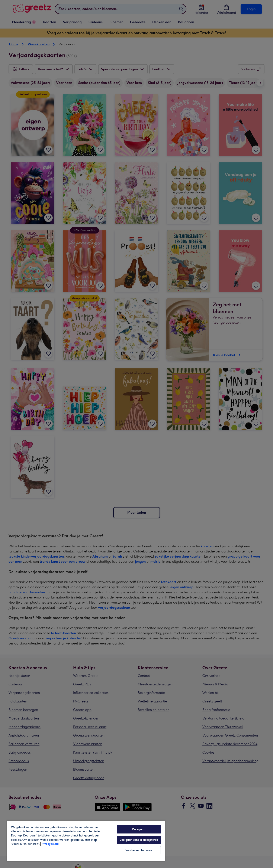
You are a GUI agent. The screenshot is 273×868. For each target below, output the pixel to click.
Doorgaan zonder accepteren (139, 840)
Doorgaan (139, 829)
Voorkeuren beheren (139, 850)
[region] (86, 841)
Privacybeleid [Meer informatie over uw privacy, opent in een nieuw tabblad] (50, 844)
